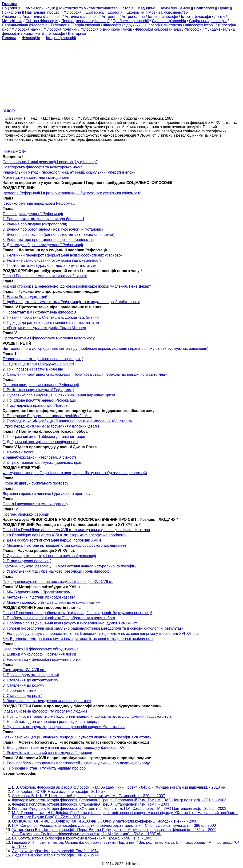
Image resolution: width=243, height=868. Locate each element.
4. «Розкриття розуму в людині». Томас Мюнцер (44, 328)
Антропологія (133, 17)
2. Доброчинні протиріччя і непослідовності (40, 442)
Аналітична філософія (42, 17)
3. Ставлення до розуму (23, 685)
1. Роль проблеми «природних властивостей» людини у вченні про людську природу (76, 763)
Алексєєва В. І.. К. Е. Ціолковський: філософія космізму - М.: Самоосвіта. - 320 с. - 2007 (89, 796)
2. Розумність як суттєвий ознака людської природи (47, 753)
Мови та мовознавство (168, 12)
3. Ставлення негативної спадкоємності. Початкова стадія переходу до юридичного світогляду (85, 374)
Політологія (204, 8)
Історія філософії (163, 17)
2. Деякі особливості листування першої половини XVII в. (52, 540)
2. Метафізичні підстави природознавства (39, 597)
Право (224, 8)
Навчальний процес (42, 12)
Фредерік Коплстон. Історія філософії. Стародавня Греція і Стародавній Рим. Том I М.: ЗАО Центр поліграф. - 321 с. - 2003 (119, 800)
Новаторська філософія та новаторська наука (43, 167)
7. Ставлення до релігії (22, 696)
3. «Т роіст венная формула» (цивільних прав (42, 463)
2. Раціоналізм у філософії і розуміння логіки (42, 659)
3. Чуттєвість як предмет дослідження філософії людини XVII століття (64, 727)
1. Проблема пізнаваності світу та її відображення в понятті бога (59, 618)
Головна (9, 38)
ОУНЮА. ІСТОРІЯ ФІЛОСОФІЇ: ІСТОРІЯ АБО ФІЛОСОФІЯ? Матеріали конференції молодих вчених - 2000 (105, 821)
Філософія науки (26, 29)
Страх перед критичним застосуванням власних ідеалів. (52, 426)
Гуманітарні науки (40, 8)
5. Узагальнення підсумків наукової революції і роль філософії (57, 571)
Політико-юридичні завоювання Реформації (41, 385)
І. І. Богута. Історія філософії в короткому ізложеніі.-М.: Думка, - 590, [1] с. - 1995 (82, 838)
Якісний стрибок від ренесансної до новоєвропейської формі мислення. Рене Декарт (77, 286)
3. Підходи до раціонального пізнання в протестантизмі (51, 323)
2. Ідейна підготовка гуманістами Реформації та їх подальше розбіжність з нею (71, 302)
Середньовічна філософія (25, 25)
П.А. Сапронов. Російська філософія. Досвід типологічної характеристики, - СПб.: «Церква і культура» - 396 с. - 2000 (114, 825)
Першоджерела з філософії (86, 21)
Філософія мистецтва (163, 25)
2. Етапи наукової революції (27, 561)
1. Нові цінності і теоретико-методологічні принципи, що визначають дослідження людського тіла (87, 716)
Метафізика (12, 21)
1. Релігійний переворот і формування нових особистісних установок (62, 255)
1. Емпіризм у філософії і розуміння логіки (39, 654)
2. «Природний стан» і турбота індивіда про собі (45, 768)
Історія (127, 8)
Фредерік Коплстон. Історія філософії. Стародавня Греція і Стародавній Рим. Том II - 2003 (91, 804)
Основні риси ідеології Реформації (33, 214)
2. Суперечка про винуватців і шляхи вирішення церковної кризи (59, 395)
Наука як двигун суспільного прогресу (35, 483)
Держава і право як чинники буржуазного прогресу (46, 494)
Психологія (11, 12)
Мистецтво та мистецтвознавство (88, 8)
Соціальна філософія (208, 21)
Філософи (193, 29)
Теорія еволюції (86, 25)
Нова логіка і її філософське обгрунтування (41, 649)
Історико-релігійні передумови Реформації (40, 203)
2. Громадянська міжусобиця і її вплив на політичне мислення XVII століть (67, 421)
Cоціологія (11, 8)
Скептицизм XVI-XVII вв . (24, 670)
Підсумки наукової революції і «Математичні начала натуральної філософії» (69, 566)
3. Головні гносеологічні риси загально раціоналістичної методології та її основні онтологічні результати (93, 628)
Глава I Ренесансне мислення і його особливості (45, 276)
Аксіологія (11, 17)
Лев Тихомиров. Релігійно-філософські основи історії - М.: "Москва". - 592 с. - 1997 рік (87, 834)
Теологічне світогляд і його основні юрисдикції (43, 359)
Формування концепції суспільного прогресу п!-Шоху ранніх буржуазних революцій (75, 473)
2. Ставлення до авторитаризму (30, 680)
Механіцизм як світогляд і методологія (36, 177)
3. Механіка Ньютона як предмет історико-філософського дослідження (64, 545)
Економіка (135, 12)
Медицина (146, 8)
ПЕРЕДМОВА (14, 152)
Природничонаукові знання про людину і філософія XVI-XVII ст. (58, 582)
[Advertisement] (121, 73)
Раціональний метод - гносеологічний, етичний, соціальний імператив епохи (69, 172)
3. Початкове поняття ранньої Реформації (39, 400)
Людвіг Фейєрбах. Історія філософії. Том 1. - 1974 (55, 851)
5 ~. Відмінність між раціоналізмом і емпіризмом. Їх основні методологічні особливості (78, 639)
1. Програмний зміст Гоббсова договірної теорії (44, 437)
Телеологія (60, 25)
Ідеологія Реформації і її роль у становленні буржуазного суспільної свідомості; (72, 193)
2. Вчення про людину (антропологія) (35, 224)
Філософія (73, 12)
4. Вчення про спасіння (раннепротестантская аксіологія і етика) (58, 234)
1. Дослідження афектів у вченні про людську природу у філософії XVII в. (67, 748)
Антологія (110, 17)
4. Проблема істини (20, 691)
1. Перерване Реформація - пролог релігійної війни (47, 416)
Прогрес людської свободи (26, 514)
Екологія (115, 12)
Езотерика (95, 12)
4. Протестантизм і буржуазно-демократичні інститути (50, 266)
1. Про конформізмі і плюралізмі (31, 675)
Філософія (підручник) (122, 25)
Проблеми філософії (131, 21)
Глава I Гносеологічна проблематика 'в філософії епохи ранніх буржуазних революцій (78, 613)
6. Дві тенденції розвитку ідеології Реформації (43, 245)
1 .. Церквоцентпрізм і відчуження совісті (38, 364)
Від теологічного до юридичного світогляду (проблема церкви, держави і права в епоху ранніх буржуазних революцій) (106, 348)
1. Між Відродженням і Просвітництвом (37, 592)
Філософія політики (61, 29)
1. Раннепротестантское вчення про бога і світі (43, 219)
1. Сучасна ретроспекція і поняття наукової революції (49, 556)
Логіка (219, 17)
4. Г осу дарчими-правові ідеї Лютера (35, 405)
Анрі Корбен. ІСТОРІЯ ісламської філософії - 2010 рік (59, 792)
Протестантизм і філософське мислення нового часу (49, 338)
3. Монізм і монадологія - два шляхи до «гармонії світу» (51, 602)
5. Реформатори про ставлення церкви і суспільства (48, 240)
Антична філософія (82, 17)
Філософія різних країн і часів (106, 29)
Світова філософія (42, 21)
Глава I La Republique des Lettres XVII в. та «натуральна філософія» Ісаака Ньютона (76, 530)
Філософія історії (200, 25)
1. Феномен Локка (18, 452)
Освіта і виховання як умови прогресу (35, 504)
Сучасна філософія (169, 21)
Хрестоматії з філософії (44, 34)
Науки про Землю (175, 8)
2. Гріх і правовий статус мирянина (33, 369)
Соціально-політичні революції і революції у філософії (50, 162)
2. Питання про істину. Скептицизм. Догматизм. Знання (51, 317)
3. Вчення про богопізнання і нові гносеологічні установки (53, 229)
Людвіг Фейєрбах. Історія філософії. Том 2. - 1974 (55, 855)
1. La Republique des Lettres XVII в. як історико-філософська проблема (64, 535)
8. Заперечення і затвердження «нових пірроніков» (47, 701)
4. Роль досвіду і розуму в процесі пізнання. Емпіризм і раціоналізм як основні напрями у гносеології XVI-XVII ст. (101, 634)
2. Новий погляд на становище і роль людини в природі (51, 722)
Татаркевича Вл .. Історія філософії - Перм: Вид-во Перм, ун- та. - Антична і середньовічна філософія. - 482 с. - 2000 (114, 830)
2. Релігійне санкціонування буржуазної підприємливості (52, 260)
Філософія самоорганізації (158, 29)
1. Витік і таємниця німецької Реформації (38, 390)
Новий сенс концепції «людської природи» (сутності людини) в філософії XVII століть (77, 737)
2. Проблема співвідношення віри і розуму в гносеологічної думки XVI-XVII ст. (70, 623)
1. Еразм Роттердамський (25, 297)
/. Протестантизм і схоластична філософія (39, 312)
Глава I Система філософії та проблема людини (45, 711)
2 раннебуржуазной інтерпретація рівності (39, 457)
